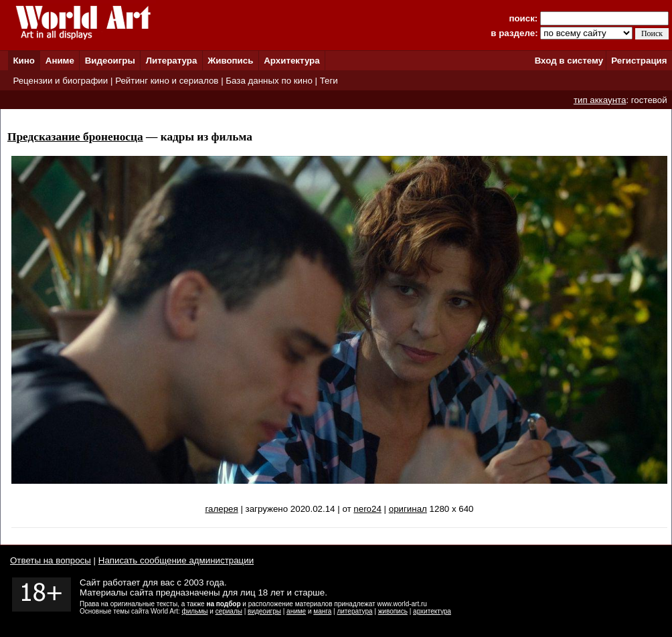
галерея (221, 509)
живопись (393, 611)
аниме (296, 611)
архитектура (432, 611)
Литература (172, 61)
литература (354, 611)
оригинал (408, 509)
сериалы (229, 611)
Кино (24, 61)
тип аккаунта (600, 100)
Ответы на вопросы (51, 560)
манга (322, 611)
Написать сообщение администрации (176, 560)
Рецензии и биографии (60, 81)
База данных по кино (269, 81)
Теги (329, 81)
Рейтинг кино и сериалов (167, 81)
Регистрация (639, 61)
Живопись (230, 61)
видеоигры (264, 611)
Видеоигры (110, 61)
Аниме (60, 61)
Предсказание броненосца (75, 137)
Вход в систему (569, 61)
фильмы (195, 611)
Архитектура (291, 61)
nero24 (367, 509)
